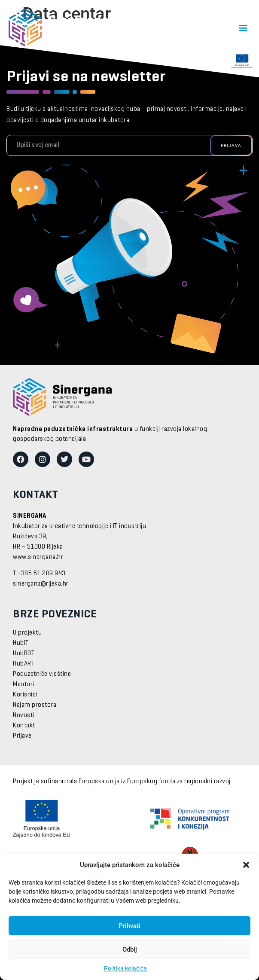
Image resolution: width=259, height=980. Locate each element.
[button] (246, 865)
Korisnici (25, 695)
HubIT (21, 643)
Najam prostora (35, 705)
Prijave (22, 736)
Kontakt (24, 726)
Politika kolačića (125, 968)
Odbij (130, 949)
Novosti (24, 715)
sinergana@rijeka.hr (41, 584)
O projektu (27, 633)
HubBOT (24, 653)
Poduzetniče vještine (42, 674)
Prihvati (129, 926)
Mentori (24, 684)
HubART (24, 664)
